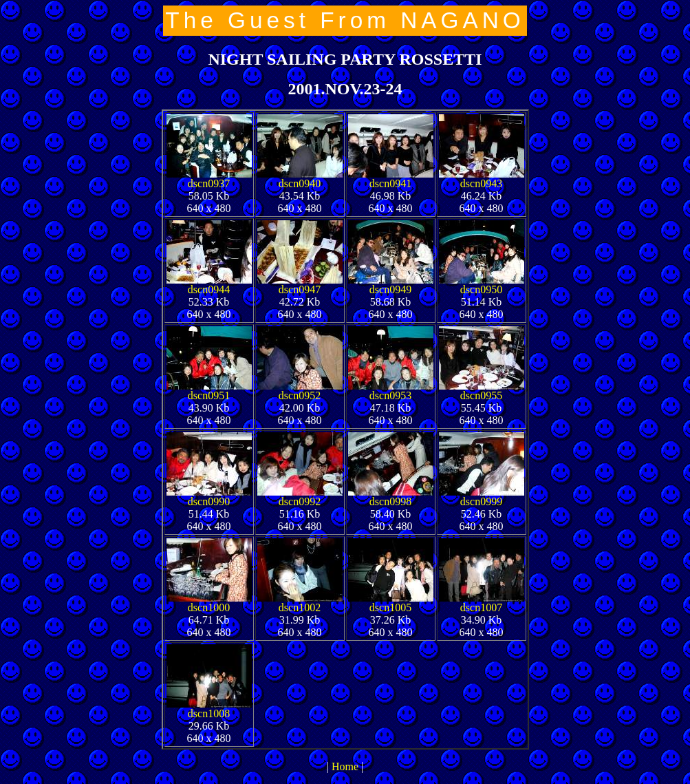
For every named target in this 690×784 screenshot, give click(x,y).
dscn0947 (300, 289)
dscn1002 (300, 607)
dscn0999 (481, 501)
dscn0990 (209, 501)
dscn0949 (390, 289)
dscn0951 (209, 395)
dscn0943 (481, 183)
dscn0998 (390, 501)
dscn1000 (209, 607)
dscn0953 (390, 395)
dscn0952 (300, 395)
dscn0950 (481, 289)
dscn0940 (300, 183)
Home (345, 766)
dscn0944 (209, 289)
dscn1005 (390, 607)
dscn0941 (390, 183)
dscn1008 (209, 713)
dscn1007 (481, 607)
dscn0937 (209, 183)
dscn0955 (481, 395)
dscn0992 (300, 501)
